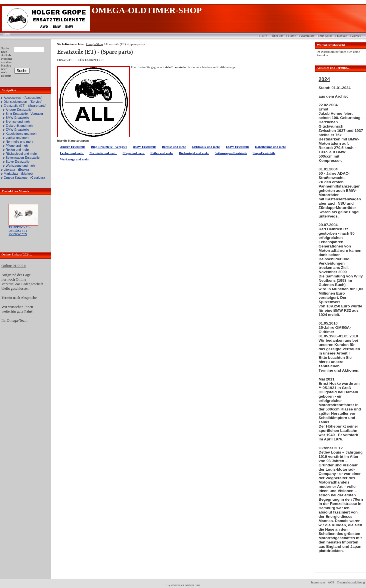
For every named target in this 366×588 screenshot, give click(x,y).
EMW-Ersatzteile (17, 130)
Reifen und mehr (17, 150)
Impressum (318, 582)
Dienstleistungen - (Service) (23, 102)
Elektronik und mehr (20, 126)
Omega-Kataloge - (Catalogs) (24, 178)
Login (5, 34)
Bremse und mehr (18, 122)
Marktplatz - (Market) (18, 174)
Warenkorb (308, 36)
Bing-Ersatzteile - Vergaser (24, 114)
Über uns (277, 36)
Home (292, 36)
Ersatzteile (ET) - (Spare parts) (25, 106)
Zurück (357, 36)
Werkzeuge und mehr (21, 166)
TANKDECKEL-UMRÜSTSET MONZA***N (20, 231)
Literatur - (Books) (16, 170)
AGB (331, 582)
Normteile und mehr (20, 142)
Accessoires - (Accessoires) (23, 98)
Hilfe (264, 36)
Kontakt (342, 36)
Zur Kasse (326, 36)
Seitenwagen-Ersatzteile (23, 158)
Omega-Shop (94, 44)
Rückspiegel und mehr (21, 154)
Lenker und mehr (18, 138)
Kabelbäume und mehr (22, 134)
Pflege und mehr (17, 146)
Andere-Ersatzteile (19, 110)
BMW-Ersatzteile (17, 118)
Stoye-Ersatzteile (18, 162)
